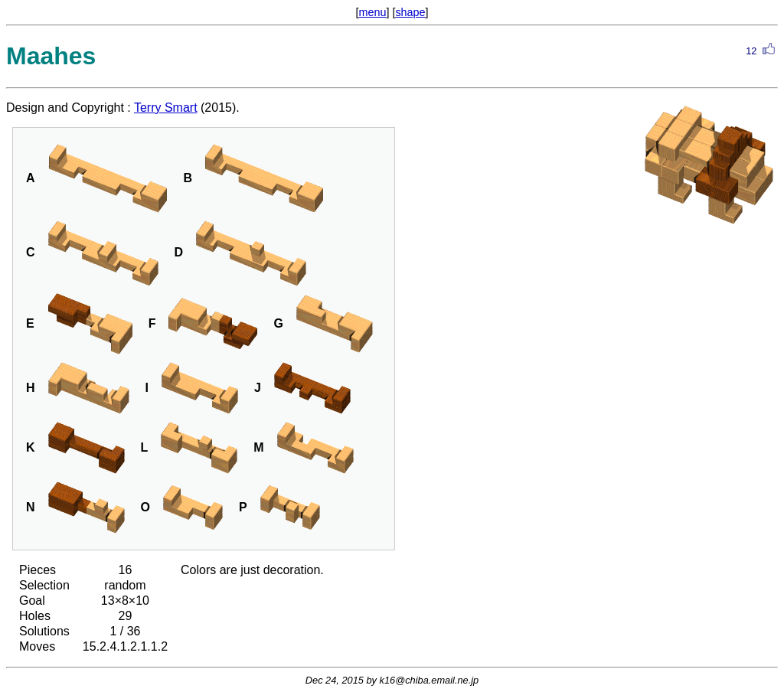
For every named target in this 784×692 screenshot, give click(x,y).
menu (372, 12)
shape (410, 12)
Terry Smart (166, 108)
